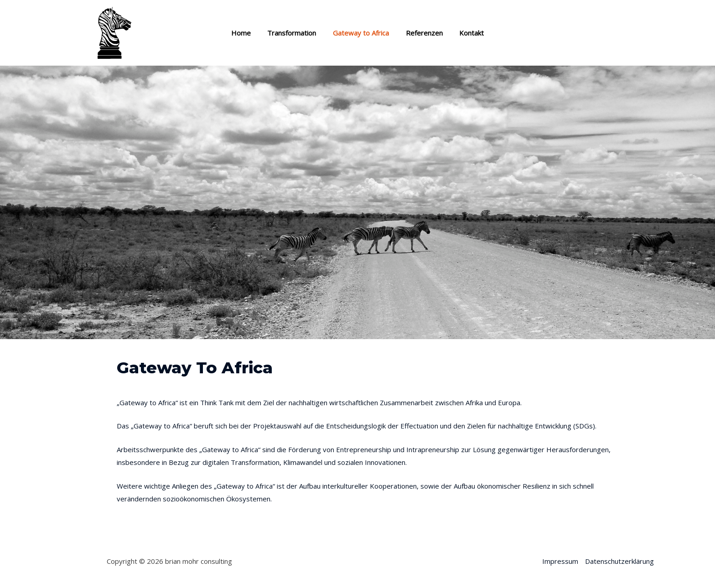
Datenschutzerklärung (619, 561)
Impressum (560, 561)
